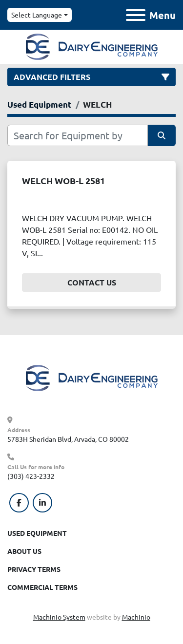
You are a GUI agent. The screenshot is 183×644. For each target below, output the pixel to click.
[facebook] (19, 503)
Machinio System (59, 617)
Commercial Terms (42, 587)
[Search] (78, 135)
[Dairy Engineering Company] (92, 377)
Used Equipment (37, 533)
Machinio (136, 617)
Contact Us (92, 282)
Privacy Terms (34, 569)
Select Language (37, 15)
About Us (24, 551)
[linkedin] (42, 503)
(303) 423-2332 (31, 476)
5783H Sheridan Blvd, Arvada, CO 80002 (68, 439)
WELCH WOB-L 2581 (63, 180)
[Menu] (136, 15)
